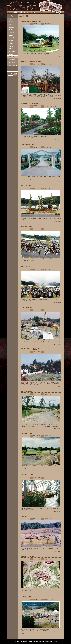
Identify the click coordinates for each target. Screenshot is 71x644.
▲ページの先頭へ (58, 57)
